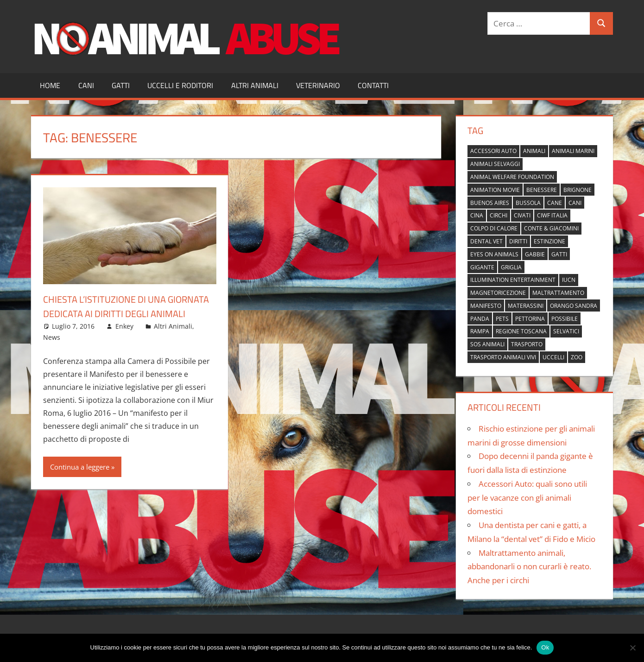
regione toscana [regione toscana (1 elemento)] (521, 331)
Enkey (124, 341)
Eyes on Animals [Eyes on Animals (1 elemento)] (494, 254)
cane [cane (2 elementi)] (555, 203)
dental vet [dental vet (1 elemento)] (486, 241)
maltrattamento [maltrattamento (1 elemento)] (558, 293)
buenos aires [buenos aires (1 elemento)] (490, 203)
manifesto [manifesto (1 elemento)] (486, 306)
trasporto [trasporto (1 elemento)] (527, 344)
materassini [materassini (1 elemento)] (526, 306)
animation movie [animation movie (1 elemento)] (495, 190)
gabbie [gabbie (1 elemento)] (535, 254)
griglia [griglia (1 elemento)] (511, 267)
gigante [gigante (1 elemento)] (482, 267)
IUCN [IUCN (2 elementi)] (569, 280)
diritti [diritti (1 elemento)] (518, 241)
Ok (545, 647)
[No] (632, 648)
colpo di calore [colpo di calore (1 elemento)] (494, 228)
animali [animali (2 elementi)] (534, 151)
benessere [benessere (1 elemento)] (542, 190)
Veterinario (318, 85)
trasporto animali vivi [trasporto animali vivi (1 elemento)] (503, 357)
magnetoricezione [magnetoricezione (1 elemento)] (498, 293)
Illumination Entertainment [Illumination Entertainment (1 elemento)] (513, 280)
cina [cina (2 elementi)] (477, 215)
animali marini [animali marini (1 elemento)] (573, 151)
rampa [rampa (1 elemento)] (480, 331)
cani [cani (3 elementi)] (575, 203)
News (52, 352)
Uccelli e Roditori (180, 85)
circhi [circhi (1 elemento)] (499, 215)
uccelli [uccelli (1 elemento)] (553, 357)
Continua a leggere (80, 481)
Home (50, 85)
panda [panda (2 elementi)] (480, 319)
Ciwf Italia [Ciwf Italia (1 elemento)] (552, 215)
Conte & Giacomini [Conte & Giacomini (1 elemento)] (551, 228)
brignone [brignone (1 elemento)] (578, 190)
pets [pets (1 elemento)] (502, 319)
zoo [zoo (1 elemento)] (577, 357)
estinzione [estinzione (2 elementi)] (549, 241)
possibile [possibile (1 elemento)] (565, 319)
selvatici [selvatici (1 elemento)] (566, 331)
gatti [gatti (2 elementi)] (559, 254)
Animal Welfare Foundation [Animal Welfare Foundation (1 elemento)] (512, 177)
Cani (86, 85)
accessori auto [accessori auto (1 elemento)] (493, 151)
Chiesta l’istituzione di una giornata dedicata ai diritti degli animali (125, 313)
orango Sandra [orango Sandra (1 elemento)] (574, 306)
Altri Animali (255, 85)
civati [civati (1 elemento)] (522, 215)
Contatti (373, 85)
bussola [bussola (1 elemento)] (528, 203)
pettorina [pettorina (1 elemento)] (530, 319)
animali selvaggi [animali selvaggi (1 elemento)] (495, 164)
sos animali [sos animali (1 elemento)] (487, 344)
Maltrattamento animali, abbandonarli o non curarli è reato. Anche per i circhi (529, 567)
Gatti (121, 85)
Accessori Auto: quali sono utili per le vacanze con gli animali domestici (527, 498)
